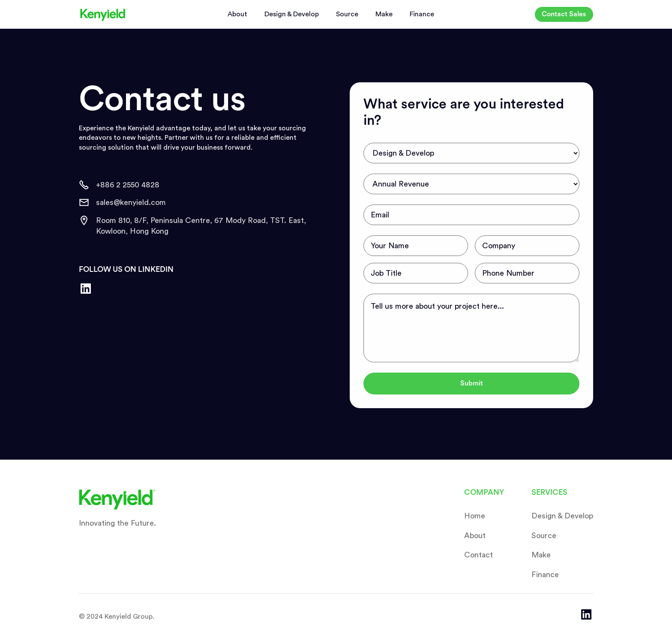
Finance (422, 14)
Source (347, 14)
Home (475, 516)
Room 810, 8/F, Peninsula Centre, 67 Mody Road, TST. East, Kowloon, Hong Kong (201, 226)
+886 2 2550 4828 (128, 185)
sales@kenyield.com (131, 202)
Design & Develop (292, 14)
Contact (478, 555)
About (237, 14)
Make (384, 14)
